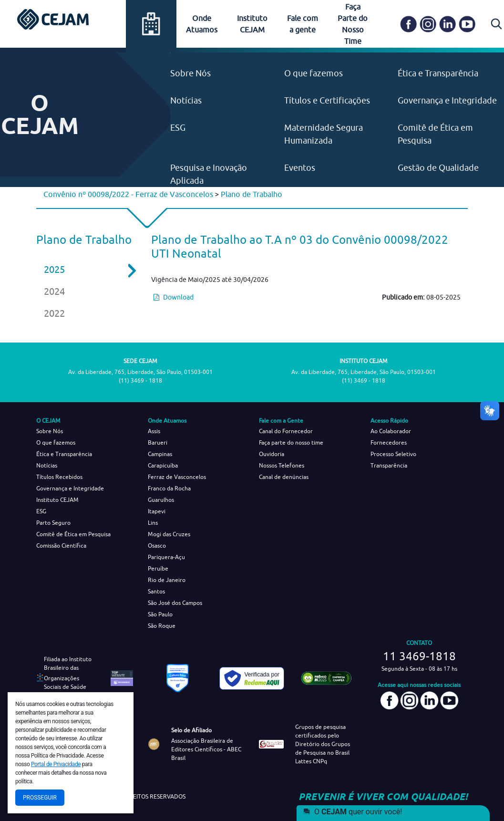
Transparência (389, 465)
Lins (153, 523)
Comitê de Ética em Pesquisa (73, 534)
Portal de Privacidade (56, 764)
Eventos (300, 168)
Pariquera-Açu (166, 557)
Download (174, 297)
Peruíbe (158, 568)
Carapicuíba (163, 465)
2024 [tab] (54, 291)
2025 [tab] (83, 270)
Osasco (157, 546)
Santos (156, 591)
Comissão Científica (61, 546)
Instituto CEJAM (57, 500)
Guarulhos (161, 500)
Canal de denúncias (284, 477)
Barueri (158, 442)
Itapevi (157, 511)
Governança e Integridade (447, 100)
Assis (154, 431)
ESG (178, 128)
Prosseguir (40, 798)
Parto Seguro (53, 523)
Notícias (186, 100)
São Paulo (160, 614)
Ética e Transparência (438, 73)
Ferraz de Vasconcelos (177, 477)
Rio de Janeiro (167, 580)
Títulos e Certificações (327, 100)
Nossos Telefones (282, 465)
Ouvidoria (272, 454)
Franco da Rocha (169, 488)
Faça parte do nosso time (291, 442)
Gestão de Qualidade (438, 168)
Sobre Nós (190, 73)
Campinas (160, 454)
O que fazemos (314, 73)
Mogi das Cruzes (169, 534)
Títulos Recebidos (59, 477)
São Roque (162, 626)
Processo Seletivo (393, 454)
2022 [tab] (54, 313)
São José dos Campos (175, 603)
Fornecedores (389, 442)
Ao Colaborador (391, 431)
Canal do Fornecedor (286, 431)
